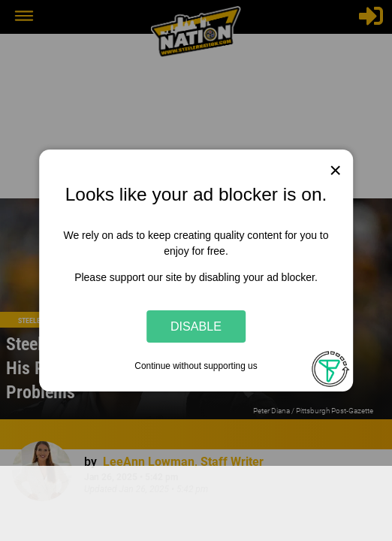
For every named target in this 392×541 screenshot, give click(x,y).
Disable (196, 326)
